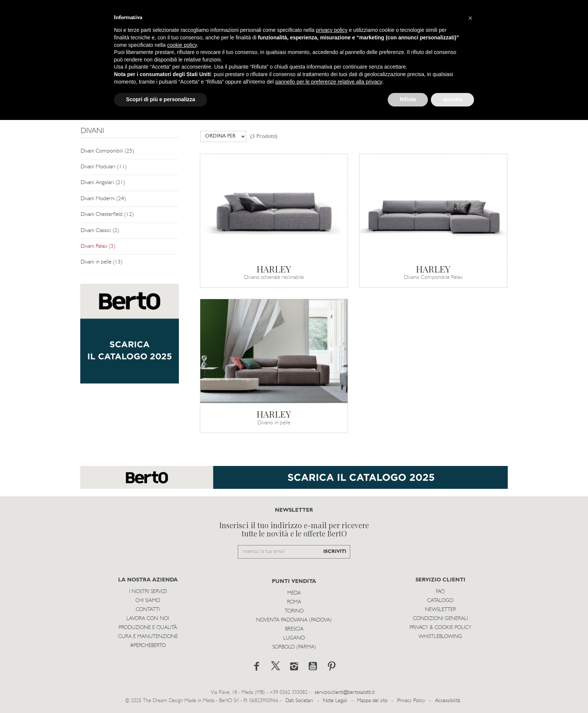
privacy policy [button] (332, 30)
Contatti (148, 610)
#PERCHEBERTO (148, 646)
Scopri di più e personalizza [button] (160, 99)
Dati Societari (299, 701)
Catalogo (440, 601)
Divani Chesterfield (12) (107, 215)
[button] (470, 18)
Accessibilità (448, 701)
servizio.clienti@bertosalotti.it (345, 693)
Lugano (294, 638)
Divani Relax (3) (98, 246)
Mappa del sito (372, 701)
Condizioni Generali (440, 619)
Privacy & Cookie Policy (440, 628)
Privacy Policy (411, 701)
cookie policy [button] (182, 45)
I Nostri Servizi (148, 592)
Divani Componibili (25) (107, 151)
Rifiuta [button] (408, 99)
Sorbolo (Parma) (294, 647)
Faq (440, 592)
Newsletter (440, 610)
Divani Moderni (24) (103, 199)
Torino (294, 611)
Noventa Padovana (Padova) (294, 620)
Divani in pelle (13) (102, 262)
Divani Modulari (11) (104, 167)
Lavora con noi (148, 619)
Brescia (294, 629)
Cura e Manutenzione (148, 637)
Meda (294, 593)
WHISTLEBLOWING (440, 637)
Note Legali (335, 701)
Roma (294, 602)
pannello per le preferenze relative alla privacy (329, 82)
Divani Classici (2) (100, 231)
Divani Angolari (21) (103, 183)
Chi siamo (148, 601)
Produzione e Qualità (148, 628)
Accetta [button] (452, 99)
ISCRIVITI (335, 552)
